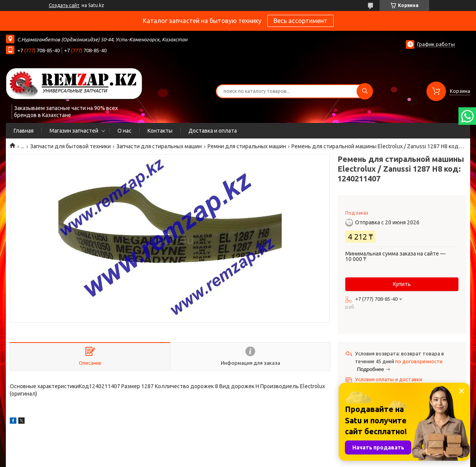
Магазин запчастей (74, 131)
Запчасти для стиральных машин (159, 146)
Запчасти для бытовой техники (70, 146)
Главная (24, 131)
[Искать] (365, 91)
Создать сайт (64, 5)
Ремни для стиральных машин (247, 146)
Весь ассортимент (300, 21)
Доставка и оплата (213, 131)
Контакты (160, 131)
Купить (402, 284)
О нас (124, 131)
